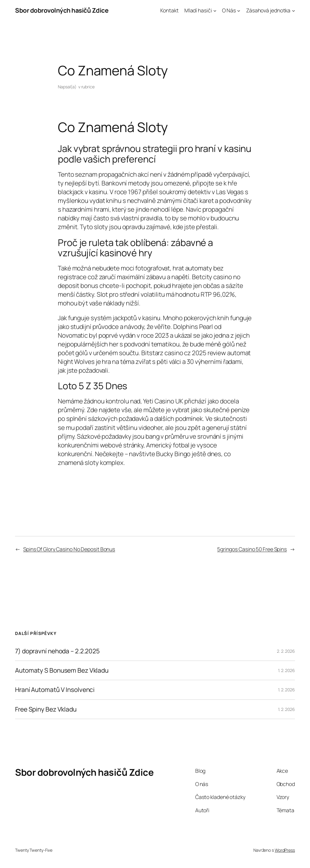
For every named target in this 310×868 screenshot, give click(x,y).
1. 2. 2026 (287, 670)
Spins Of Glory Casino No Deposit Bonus (69, 549)
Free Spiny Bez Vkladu (46, 709)
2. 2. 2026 (286, 651)
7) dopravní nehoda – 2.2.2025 (57, 651)
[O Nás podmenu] (239, 10)
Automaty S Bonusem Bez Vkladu (62, 670)
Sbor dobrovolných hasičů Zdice (62, 10)
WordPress (285, 850)
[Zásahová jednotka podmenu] (293, 10)
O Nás (229, 10)
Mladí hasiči (198, 10)
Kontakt (169, 10)
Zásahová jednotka (268, 10)
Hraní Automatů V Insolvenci (55, 690)
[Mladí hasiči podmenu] (215, 10)
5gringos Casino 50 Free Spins (252, 549)
